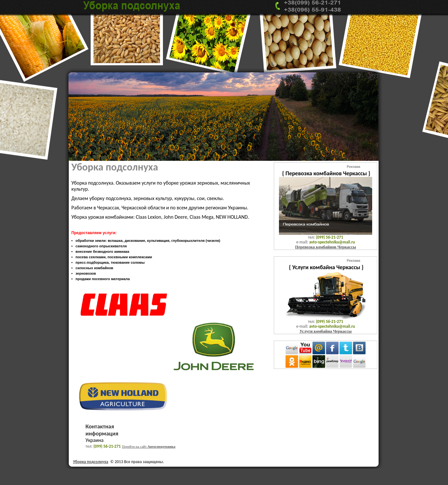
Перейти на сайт (149, 446)
